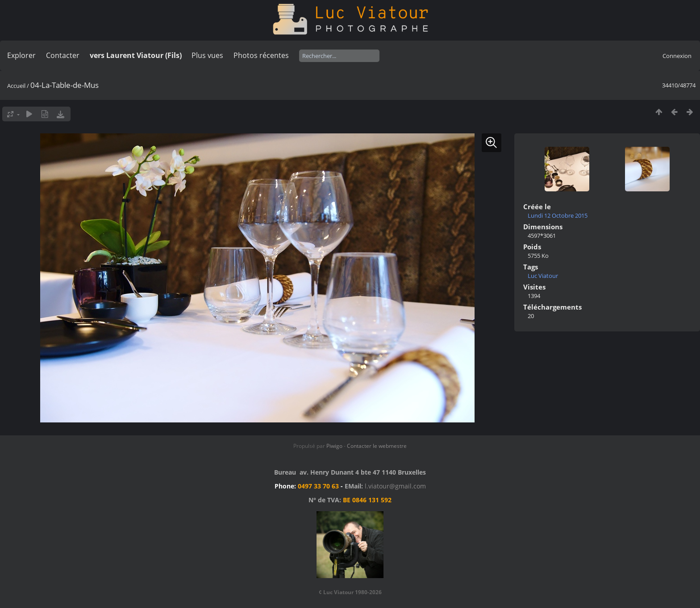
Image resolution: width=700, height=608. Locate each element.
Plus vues (207, 55)
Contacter (63, 55)
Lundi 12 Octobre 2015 (558, 215)
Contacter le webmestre (377, 446)
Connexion (677, 56)
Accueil (16, 86)
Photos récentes (261, 55)
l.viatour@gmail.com (395, 486)
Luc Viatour (543, 276)
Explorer (21, 55)
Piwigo (334, 446)
